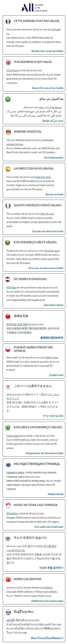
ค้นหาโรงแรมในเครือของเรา (47, 638)
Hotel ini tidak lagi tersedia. (36, 505)
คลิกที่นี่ (11, 620)
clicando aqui (52, 251)
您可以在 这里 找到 (17, 324)
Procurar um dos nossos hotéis (46, 268)
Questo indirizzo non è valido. (38, 205)
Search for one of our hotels (48, 88)
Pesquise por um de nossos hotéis (45, 453)
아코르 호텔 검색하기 (51, 568)
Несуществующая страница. (37, 464)
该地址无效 (21, 316)
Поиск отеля (56, 494)
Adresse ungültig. (28, 131)
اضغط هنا (57, 107)
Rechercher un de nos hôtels (47, 51)
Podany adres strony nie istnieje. (33, 349)
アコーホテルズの (53, 416)
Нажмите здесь (15, 472)
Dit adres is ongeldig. (30, 279)
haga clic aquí (43, 177)
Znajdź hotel (56, 375)
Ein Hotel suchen (54, 158)
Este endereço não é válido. (35, 242)
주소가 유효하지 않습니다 (30, 537)
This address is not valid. (33, 62)
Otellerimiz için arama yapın (47, 601)
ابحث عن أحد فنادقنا (53, 121)
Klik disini (12, 513)
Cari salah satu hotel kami (49, 527)
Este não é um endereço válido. (38, 427)
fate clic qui (47, 214)
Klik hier (11, 287)
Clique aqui (13, 436)
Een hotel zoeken (54, 305)
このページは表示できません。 (34, 386)
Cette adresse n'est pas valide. (37, 21)
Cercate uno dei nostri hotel (48, 231)
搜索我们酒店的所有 (52, 338)
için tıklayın (46, 587)
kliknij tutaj (52, 357)
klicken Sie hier (15, 144)
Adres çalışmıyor (27, 579)
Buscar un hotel (54, 194)
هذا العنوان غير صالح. (51, 99)
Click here (12, 70)
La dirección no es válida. (34, 168)
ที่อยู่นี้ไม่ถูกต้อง (24, 612)
